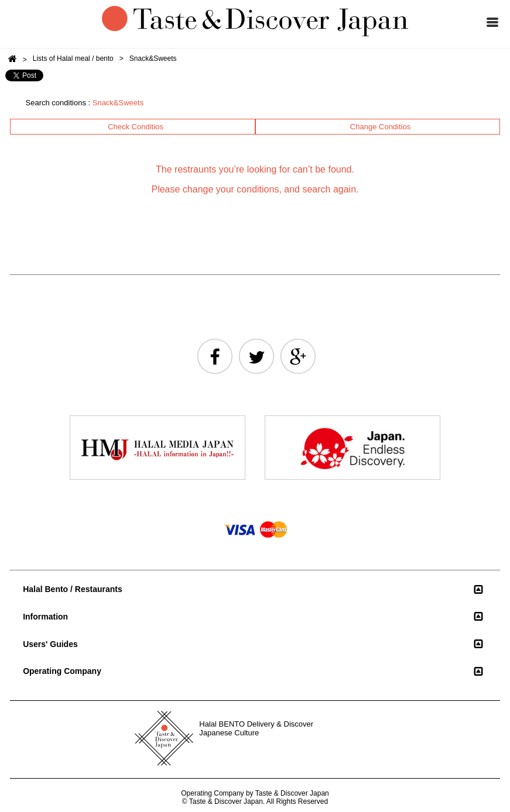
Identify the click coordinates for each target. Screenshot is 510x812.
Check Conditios (136, 127)
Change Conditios (380, 127)
